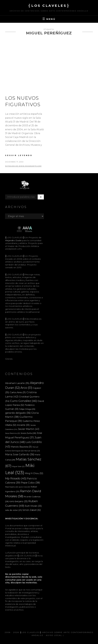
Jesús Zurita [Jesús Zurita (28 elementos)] (28, 433)
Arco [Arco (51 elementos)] (26, 388)
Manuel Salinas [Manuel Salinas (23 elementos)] (32, 451)
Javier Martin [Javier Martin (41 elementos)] (29, 429)
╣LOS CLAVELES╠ (49, 6)
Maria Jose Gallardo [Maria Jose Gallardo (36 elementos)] (20, 454)
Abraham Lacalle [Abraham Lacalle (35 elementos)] (17, 383)
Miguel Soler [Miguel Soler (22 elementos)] (18, 467)
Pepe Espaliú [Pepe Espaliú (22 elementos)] (12, 487)
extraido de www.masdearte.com (23, 166)
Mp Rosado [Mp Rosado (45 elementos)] (16, 478)
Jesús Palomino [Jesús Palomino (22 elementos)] (13, 433)
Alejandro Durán (13, 240)
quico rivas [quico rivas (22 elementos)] (24, 487)
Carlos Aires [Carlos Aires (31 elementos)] (18, 392)
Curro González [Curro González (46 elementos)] (23, 401)
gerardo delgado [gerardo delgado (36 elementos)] (18, 413)
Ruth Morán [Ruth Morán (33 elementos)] (33, 506)
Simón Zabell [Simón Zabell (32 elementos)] (32, 510)
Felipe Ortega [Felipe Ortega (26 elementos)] (27, 409)
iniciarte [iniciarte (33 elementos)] (23, 425)
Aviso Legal (54, 635)
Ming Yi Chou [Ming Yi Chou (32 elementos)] (34, 473)
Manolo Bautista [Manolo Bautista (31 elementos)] (21, 447)
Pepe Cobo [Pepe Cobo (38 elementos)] (30, 483)
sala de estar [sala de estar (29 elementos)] (14, 510)
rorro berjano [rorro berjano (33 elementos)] (19, 501)
